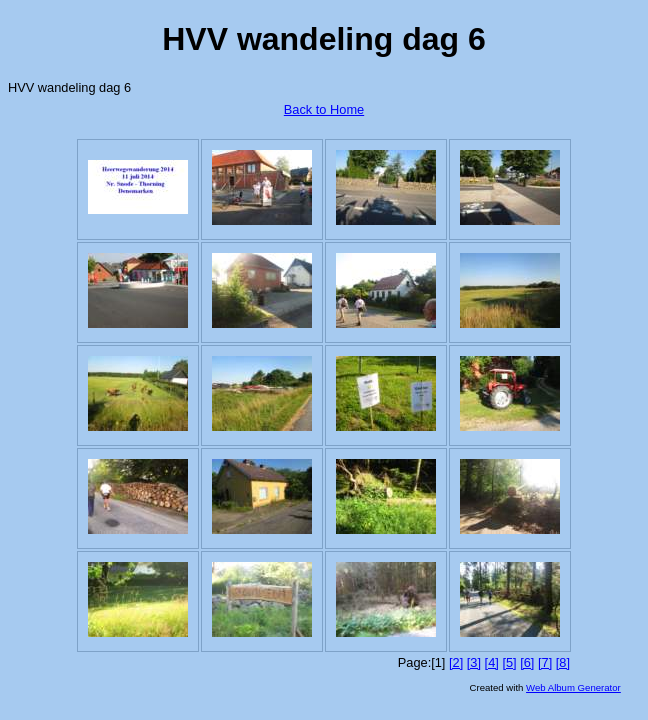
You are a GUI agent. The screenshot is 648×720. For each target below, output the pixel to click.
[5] (509, 662)
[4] (492, 662)
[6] (527, 662)
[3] (474, 662)
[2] (456, 662)
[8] (563, 662)
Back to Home (324, 109)
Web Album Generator (573, 687)
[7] (545, 662)
